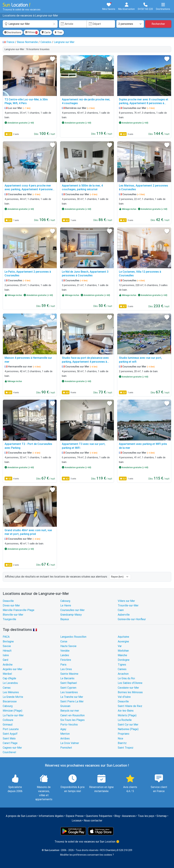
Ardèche (8, 665)
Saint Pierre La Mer (72, 701)
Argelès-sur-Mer (12, 669)
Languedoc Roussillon (73, 637)
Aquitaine (123, 637)
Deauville (8, 601)
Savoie (7, 646)
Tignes (122, 665)
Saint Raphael (69, 683)
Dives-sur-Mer (11, 605)
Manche (122, 655)
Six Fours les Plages (72, 720)
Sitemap (162, 816)
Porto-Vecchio (69, 725)
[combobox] (30, 24)
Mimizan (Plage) (12, 711)
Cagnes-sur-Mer (12, 748)
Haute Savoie (68, 646)
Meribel (7, 674)
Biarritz (122, 743)
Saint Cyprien (68, 688)
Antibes (65, 738)
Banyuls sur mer (70, 711)
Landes (65, 655)
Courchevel (9, 752)
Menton (65, 734)
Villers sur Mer (126, 601)
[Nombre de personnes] (130, 24)
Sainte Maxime (69, 674)
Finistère (66, 660)
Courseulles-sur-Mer (72, 610)
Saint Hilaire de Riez (130, 706)
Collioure (8, 720)
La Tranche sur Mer (72, 697)
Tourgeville (9, 619)
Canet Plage (10, 743)
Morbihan (123, 651)
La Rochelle (125, 720)
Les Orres (66, 669)
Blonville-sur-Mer (13, 615)
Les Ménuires (11, 692)
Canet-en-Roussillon (72, 715)
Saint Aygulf (10, 734)
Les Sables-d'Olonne (130, 683)
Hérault (7, 651)
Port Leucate (11, 729)
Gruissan (65, 706)
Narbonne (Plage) (128, 729)
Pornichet (66, 748)
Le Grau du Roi (126, 678)
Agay (63, 729)
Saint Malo (9, 738)
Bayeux (65, 619)
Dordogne (124, 660)
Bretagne (8, 641)
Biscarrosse (10, 701)
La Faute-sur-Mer (13, 715)
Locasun (77, 821)
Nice (120, 738)
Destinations (13, 32)
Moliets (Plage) (127, 715)
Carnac (7, 688)
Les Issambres (69, 692)
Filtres (31, 32)
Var (120, 646)
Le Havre (66, 605)
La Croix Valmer (70, 743)
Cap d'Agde (9, 678)
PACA (6, 637)
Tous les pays (146, 816)
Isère (6, 655)
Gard (5, 660)
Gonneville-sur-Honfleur (132, 619)
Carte (46, 32)
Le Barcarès (67, 678)
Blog (117, 816)
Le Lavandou (10, 683)
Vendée (65, 651)
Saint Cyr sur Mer (128, 725)
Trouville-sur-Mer (128, 605)
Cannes (122, 669)
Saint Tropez (126, 748)
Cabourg (65, 601)
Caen (121, 610)
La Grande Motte (13, 697)
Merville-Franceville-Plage (19, 610)
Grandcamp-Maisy (71, 615)
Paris (63, 665)
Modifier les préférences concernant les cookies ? (87, 855)
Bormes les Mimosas (130, 692)
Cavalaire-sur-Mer (128, 688)
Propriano (124, 734)
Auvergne (123, 641)
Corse (64, 641)
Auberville (124, 615)
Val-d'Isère (124, 697)
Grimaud (8, 725)
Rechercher (158, 24)
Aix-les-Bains (126, 711)
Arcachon (123, 674)
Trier (58, 32)
